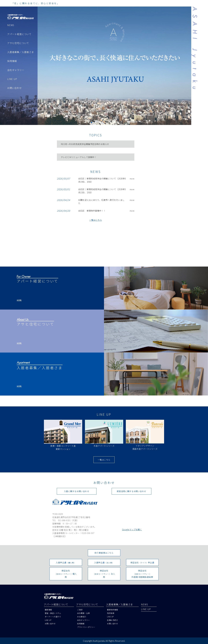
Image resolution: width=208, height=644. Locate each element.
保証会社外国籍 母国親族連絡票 (142, 574)
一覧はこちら (96, 220)
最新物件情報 (112, 610)
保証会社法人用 (104, 574)
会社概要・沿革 (83, 613)
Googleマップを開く (132, 529)
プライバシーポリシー (86, 627)
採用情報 (12, 61)
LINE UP (12, 79)
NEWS (11, 25)
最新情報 (48, 610)
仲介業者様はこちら (104, 553)
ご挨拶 (80, 610)
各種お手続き (112, 620)
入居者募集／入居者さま (21, 52)
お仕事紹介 (82, 617)
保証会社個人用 (66, 574)
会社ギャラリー (16, 70)
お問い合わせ (15, 88)
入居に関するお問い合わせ (77, 491)
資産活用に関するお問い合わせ (131, 491)
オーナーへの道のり (53, 617)
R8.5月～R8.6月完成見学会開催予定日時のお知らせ (85, 144)
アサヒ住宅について (18, 43)
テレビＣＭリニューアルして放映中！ (79, 157)
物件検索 (111, 613)
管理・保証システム (53, 613)
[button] (92, 122)
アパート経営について (19, 34)
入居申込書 (66, 562)
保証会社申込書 (142, 562)
